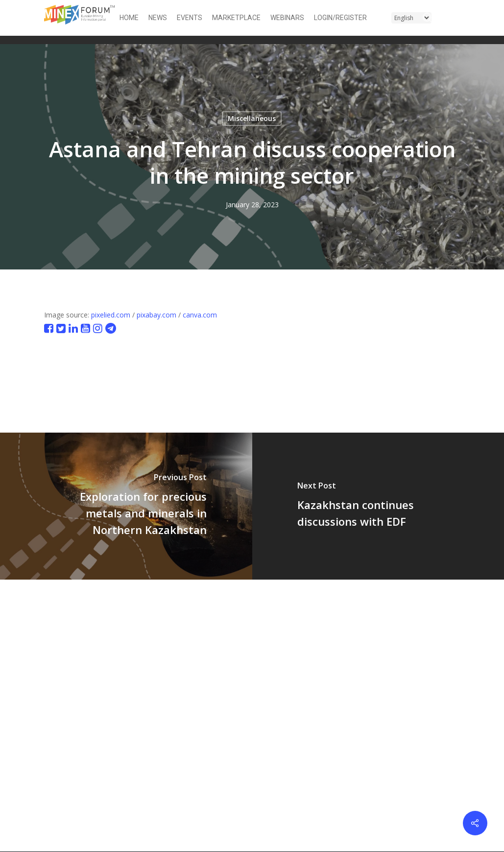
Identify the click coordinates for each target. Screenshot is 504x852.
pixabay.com (156, 315)
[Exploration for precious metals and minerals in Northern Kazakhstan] (126, 506)
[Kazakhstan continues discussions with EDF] (378, 506)
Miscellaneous (252, 118)
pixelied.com (111, 315)
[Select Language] (411, 18)
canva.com (200, 315)
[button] (454, 18)
